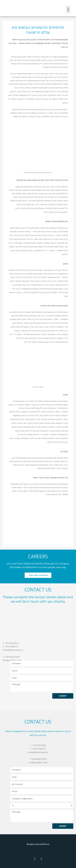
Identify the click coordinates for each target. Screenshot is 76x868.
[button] (68, 10)
